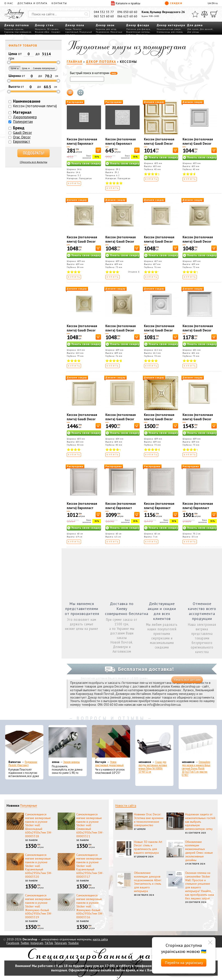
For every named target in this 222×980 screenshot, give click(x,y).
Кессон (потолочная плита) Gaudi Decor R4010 (159, 144)
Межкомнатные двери (169, 29)
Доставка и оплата (32, 3)
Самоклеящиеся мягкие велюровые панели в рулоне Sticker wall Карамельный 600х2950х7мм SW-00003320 (39, 866)
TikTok (49, 943)
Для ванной (206, 29)
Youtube (73, 943)
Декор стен (44, 25)
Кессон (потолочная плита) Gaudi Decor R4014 (198, 330)
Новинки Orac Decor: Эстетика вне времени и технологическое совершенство (149, 820)
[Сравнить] (204, 14)
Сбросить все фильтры (33, 162)
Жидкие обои (42, 32)
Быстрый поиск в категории (94, 73)
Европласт (22, 141)
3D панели (53, 29)
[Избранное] (195, 14)
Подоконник (103, 32)
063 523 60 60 (104, 16)
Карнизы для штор (106, 29)
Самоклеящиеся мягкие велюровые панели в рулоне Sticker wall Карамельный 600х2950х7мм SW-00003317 (90, 866)
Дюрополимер (25, 117)
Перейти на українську (184, 963)
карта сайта (100, 939)
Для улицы (193, 32)
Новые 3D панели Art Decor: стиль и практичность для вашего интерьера (148, 847)
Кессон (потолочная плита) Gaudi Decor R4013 (82, 419)
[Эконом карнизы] (68, 742)
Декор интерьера (171, 25)
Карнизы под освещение (18, 32)
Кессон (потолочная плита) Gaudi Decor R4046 (159, 330)
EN (213, 3)
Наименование (27, 101)
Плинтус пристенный (73, 31)
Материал (22, 112)
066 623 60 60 (127, 16)
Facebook (13, 943)
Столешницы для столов (170, 32)
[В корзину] (98, 150)
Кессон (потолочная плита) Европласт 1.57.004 (198, 508)
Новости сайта (126, 806)
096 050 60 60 (127, 12)
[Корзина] (214, 14)
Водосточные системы (138, 32)
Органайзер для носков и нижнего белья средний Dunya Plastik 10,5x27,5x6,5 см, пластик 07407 (196, 768)
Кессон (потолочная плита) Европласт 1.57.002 (121, 508)
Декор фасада (138, 25)
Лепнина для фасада (138, 29)
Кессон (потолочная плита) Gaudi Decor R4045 (159, 241)
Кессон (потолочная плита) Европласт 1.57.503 (121, 144)
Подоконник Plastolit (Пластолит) (23, 764)
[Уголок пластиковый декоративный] (111, 742)
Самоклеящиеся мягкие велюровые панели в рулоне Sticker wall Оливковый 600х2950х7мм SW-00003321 (90, 825)
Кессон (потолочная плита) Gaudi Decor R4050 (198, 144)
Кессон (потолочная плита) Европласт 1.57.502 (82, 144)
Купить (74, 183)
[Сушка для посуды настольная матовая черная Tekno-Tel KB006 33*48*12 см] (154, 742)
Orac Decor (22, 137)
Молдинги (40, 29)
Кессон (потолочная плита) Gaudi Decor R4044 (121, 241)
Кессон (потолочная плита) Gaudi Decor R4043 (82, 241)
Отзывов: (134, 272)
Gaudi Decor (22, 133)
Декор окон (105, 25)
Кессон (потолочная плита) (35, 106)
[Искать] (86, 14)
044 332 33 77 (104, 12)
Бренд (19, 128)
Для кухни (193, 29)
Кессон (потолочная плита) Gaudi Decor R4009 (121, 419)
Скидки (173, 3)
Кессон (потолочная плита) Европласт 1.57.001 (82, 508)
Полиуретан (23, 122)
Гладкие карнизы (14, 29)
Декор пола (75, 25)
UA (209, 3)
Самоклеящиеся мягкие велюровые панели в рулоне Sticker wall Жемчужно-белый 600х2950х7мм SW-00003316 (90, 906)
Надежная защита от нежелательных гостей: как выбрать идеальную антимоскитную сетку (200, 822)
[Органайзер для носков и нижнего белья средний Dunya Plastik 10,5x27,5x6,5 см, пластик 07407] (198, 742)
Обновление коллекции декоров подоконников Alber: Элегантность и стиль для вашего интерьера (148, 882)
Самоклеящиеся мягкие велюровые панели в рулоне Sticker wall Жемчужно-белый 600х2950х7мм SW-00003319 (39, 906)
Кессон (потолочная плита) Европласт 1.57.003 (159, 508)
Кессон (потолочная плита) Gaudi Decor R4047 (198, 241)
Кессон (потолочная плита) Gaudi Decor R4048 (82, 330)
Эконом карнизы (72, 762)
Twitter (25, 943)
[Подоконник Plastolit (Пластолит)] (24, 742)
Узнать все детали (187, 680)
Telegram (60, 943)
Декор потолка (17, 25)
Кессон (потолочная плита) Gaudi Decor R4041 (198, 419)
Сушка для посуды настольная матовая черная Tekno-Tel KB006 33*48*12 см (153, 767)
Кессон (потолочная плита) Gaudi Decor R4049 (121, 330)
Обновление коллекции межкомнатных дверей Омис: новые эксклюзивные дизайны (199, 851)
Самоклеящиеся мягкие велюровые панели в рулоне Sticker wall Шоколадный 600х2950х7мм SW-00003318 (39, 825)
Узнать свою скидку (86, 163)
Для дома (195, 25)
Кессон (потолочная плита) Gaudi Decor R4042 (159, 419)
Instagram (37, 943)
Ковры (69, 29)
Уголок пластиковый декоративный (109, 764)
